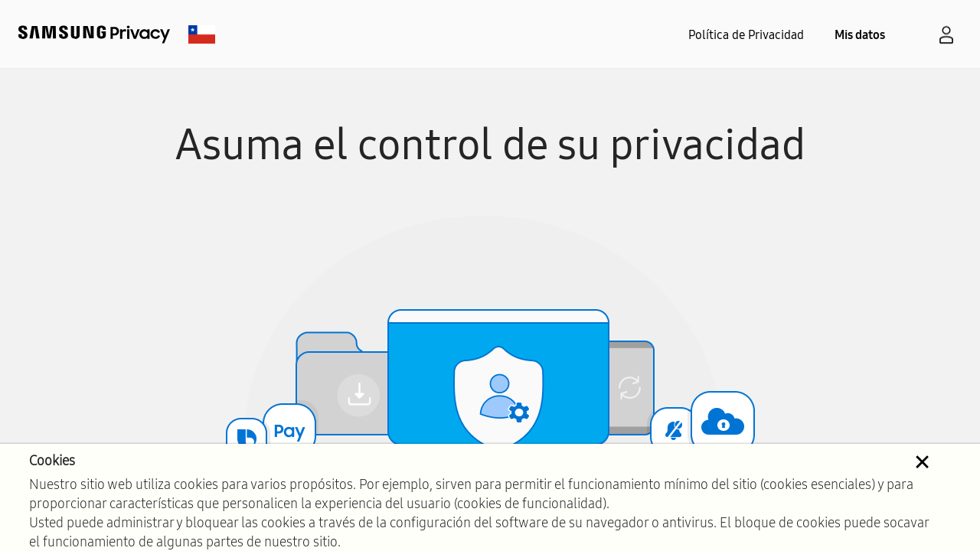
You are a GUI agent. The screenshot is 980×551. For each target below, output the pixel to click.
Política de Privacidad (746, 34)
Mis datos (860, 34)
